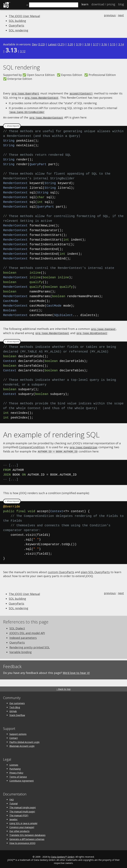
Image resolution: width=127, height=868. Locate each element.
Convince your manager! (22, 825)
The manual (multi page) (22, 810)
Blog (121, 4)
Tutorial (13, 802)
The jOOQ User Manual (24, 16)
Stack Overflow (17, 713)
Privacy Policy (16, 771)
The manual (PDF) (19, 814)
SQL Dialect (17, 626)
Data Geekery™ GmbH (63, 855)
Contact (14, 736)
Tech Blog (15, 705)
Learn (85, 4)
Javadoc (13, 817)
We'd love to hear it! (76, 671)
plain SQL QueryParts (95, 570)
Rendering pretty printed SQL (30, 645)
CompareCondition (32, 446)
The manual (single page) (23, 806)
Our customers (17, 701)
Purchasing (15, 767)
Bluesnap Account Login (22, 744)
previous (110, 15)
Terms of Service (18, 775)
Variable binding (21, 650)
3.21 (61, 44)
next (121, 15)
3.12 (23, 51)
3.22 (41, 44)
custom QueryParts (61, 570)
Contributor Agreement (22, 779)
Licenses (14, 763)
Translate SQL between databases (27, 833)
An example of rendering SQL (51, 433)
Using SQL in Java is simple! (23, 821)
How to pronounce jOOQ (22, 841)
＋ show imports (12, 125)
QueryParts (16, 25)
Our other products (19, 829)
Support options (18, 732)
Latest (52, 44)
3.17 (96, 44)
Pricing (103, 4)
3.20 (70, 44)
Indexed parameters (23, 636)
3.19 (79, 44)
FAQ (12, 798)
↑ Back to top (64, 687)
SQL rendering (19, 30)
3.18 (87, 44)
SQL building (17, 21)
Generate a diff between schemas (27, 837)
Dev (34, 44)
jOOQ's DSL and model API (27, 631)
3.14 (121, 44)
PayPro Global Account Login (24, 740)
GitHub (13, 709)
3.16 (104, 44)
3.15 (113, 44)
